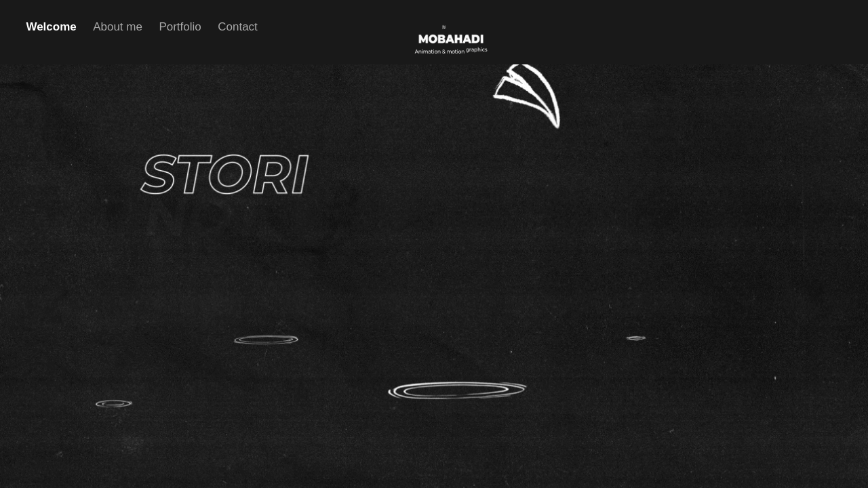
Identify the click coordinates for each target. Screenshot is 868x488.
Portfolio (180, 27)
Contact (238, 27)
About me (118, 27)
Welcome (51, 27)
